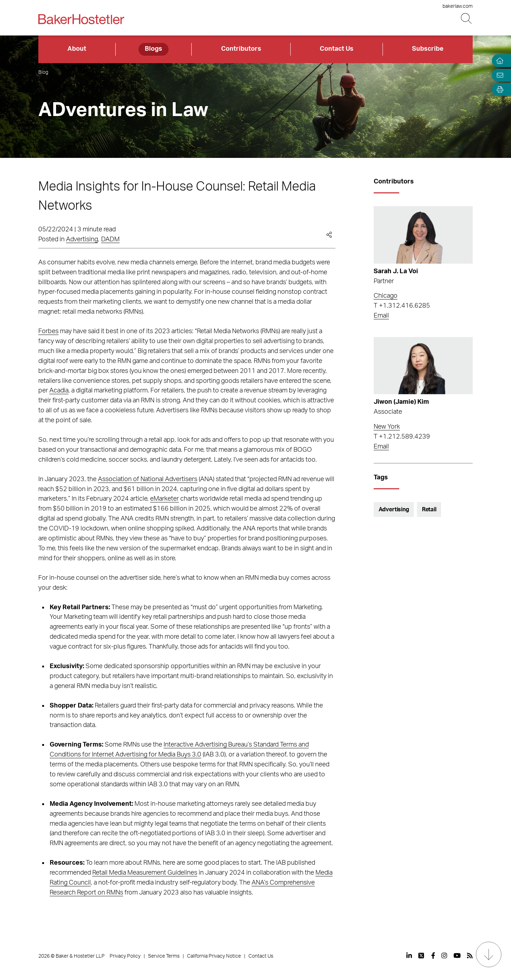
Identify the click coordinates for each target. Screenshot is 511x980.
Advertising (82, 240)
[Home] (498, 61)
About (77, 49)
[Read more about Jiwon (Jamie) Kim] (423, 366)
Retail (429, 510)
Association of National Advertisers (148, 479)
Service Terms (164, 956)
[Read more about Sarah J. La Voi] (423, 235)
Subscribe (428, 49)
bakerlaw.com (458, 6)
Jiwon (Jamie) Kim (401, 402)
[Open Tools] (498, 90)
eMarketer (164, 499)
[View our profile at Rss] (470, 956)
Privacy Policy (125, 956)
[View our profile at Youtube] (457, 956)
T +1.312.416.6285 (402, 306)
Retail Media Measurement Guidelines (145, 873)
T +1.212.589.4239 (402, 437)
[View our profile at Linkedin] (409, 956)
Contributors (241, 49)
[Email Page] (498, 75)
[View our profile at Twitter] (422, 956)
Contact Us (337, 49)
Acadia (59, 391)
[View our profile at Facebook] (433, 956)
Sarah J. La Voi (396, 271)
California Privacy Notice (214, 956)
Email (381, 316)
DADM (110, 240)
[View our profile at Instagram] (444, 956)
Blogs (153, 49)
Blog (43, 72)
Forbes (48, 331)
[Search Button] (467, 19)
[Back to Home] (81, 19)
